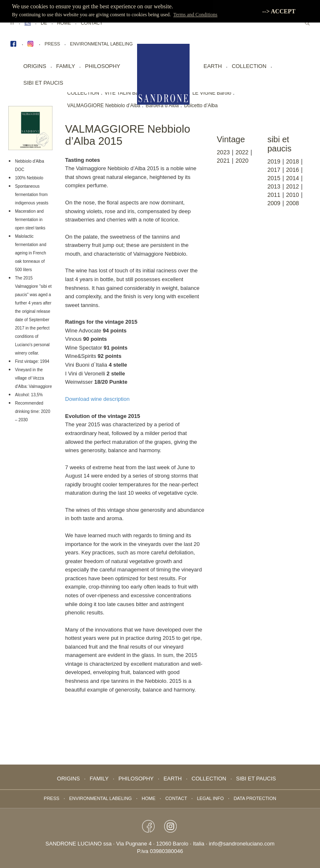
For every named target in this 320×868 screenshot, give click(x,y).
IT (12, 23)
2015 (274, 178)
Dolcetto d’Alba (201, 106)
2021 (223, 161)
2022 (242, 152)
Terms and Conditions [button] (195, 15)
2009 (274, 203)
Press (52, 44)
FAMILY (66, 66)
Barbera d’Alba (162, 106)
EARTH (213, 66)
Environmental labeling (101, 44)
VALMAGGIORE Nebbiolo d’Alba (104, 106)
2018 (292, 161)
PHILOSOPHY (103, 66)
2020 (242, 161)
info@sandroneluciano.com (242, 844)
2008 (292, 203)
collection (249, 66)
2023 (223, 152)
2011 (274, 195)
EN (28, 23)
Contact (92, 23)
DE (44, 23)
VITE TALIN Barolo (126, 93)
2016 (292, 170)
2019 (274, 161)
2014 (292, 178)
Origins (35, 66)
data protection (255, 798)
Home (64, 23)
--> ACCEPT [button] (279, 11)
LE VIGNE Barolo (212, 93)
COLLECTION (83, 93)
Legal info (210, 798)
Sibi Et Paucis (43, 83)
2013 (274, 186)
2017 (274, 170)
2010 (292, 195)
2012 (292, 186)
